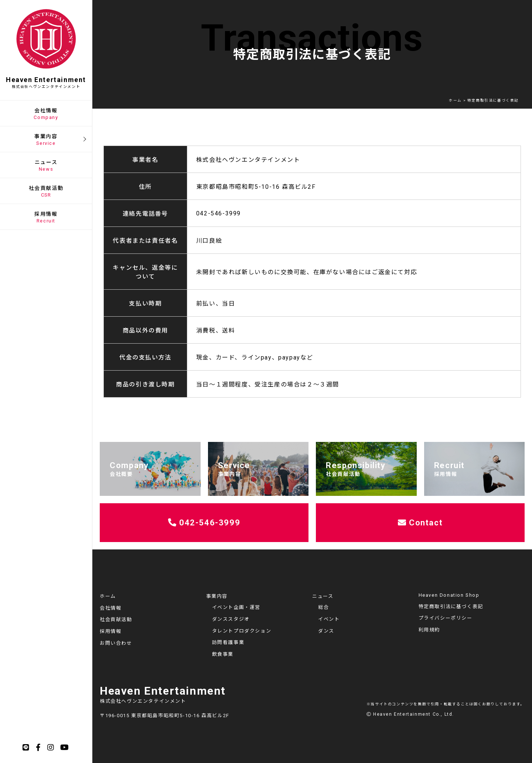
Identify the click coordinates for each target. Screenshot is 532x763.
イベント (329, 619)
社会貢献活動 (116, 619)
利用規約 (429, 630)
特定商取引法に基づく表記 (451, 607)
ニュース (323, 596)
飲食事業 (223, 654)
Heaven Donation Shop (449, 595)
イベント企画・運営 (236, 607)
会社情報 (110, 608)
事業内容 (217, 596)
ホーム (108, 596)
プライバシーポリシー (446, 618)
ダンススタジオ (231, 619)
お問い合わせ (116, 643)
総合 (323, 607)
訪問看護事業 (228, 642)
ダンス (326, 631)
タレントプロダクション (242, 631)
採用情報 (110, 631)
